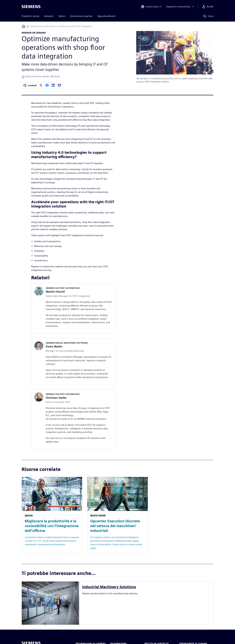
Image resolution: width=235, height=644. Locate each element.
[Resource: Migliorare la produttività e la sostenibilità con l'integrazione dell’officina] (52, 515)
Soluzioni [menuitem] (49, 16)
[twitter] (41, 85)
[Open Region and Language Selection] (151, 7)
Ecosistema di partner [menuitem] (81, 16)
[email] (59, 85)
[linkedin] (53, 85)
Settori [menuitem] (62, 16)
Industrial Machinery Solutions (109, 587)
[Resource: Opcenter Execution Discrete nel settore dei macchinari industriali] (117, 515)
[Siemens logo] (31, 7)
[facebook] (47, 85)
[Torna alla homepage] (24, 26)
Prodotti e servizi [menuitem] (30, 16)
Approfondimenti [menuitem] (107, 16)
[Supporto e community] (180, 7)
